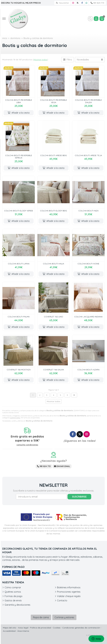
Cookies (57, 628)
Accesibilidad (9, 631)
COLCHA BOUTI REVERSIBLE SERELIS (19, 157)
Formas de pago (14, 596)
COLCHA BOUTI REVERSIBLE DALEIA (88, 101)
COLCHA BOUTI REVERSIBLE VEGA (53, 101)
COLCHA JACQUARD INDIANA (88, 317)
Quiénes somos (13, 592)
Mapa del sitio (10, 628)
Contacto (62, 600)
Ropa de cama (41, 617)
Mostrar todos (41, 60)
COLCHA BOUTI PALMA (19, 317)
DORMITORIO (15, 418)
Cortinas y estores (64, 617)
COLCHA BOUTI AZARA (88, 370)
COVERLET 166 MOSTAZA (19, 370)
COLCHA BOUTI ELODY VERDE (19, 211)
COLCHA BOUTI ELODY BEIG (53, 211)
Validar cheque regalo (69, 596)
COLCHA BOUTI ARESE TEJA (88, 155)
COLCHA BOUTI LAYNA (19, 264)
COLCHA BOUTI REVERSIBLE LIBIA (19, 101)
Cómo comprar (13, 587)
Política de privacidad (41, 628)
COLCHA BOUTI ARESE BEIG (53, 155)
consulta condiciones (27, 445)
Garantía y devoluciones (17, 605)
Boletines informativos (69, 587)
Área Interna (23, 631)
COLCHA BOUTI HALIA (53, 264)
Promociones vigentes (69, 592)
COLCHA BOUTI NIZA (88, 211)
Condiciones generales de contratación (81, 628)
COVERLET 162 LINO (53, 317)
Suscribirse (79, 497)
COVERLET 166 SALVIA (54, 370)
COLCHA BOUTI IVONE (88, 264)
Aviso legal (23, 628)
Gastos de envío (13, 600)
